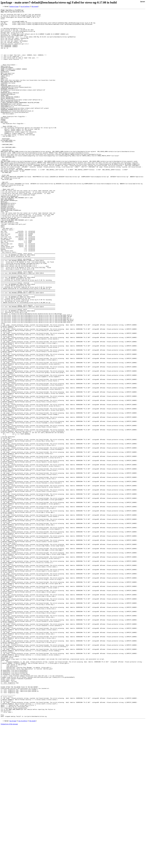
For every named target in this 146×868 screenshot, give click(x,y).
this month (35, 6)
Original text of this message (9, 865)
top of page (13, 862)
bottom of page (14, 6)
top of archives (25, 6)
